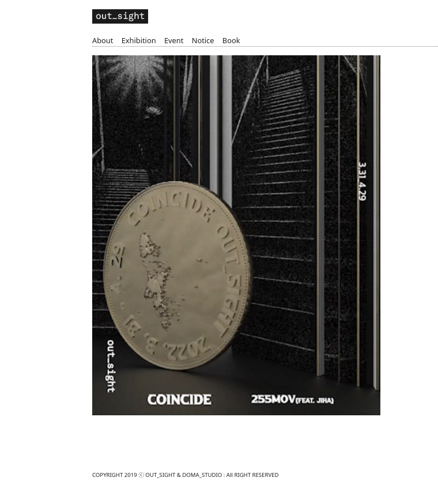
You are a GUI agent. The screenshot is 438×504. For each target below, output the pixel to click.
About (103, 40)
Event (174, 40)
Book (231, 40)
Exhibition (139, 40)
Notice (203, 40)
